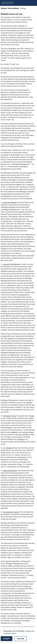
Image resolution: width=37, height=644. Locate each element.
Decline (21, 639)
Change (23, 8)
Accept (7, 639)
